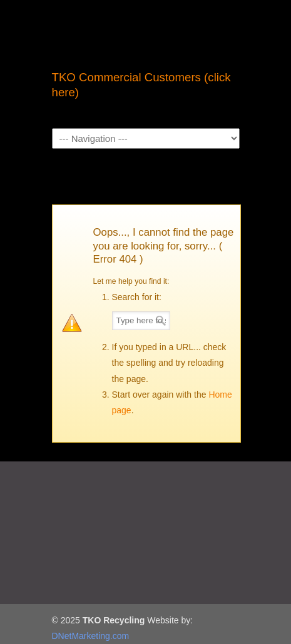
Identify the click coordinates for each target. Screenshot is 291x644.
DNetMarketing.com (91, 636)
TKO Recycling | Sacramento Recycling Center (146, 32)
